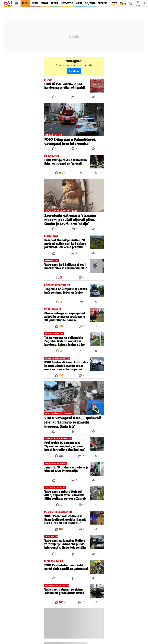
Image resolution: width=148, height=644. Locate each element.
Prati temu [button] (74, 71)
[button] (130, 3)
